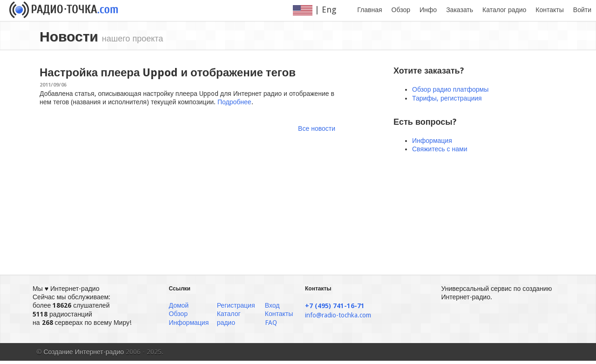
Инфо (428, 10)
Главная (369, 10)
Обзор (401, 10)
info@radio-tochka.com (338, 315)
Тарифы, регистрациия (447, 98)
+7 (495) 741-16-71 (335, 306)
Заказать (460, 10)
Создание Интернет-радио (84, 352)
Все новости (317, 128)
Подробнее (234, 102)
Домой (179, 305)
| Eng (320, 10)
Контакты (549, 10)
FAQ (271, 323)
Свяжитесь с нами (440, 149)
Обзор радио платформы (450, 89)
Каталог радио (504, 10)
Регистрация (236, 305)
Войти (582, 10)
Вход (272, 305)
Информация (432, 141)
